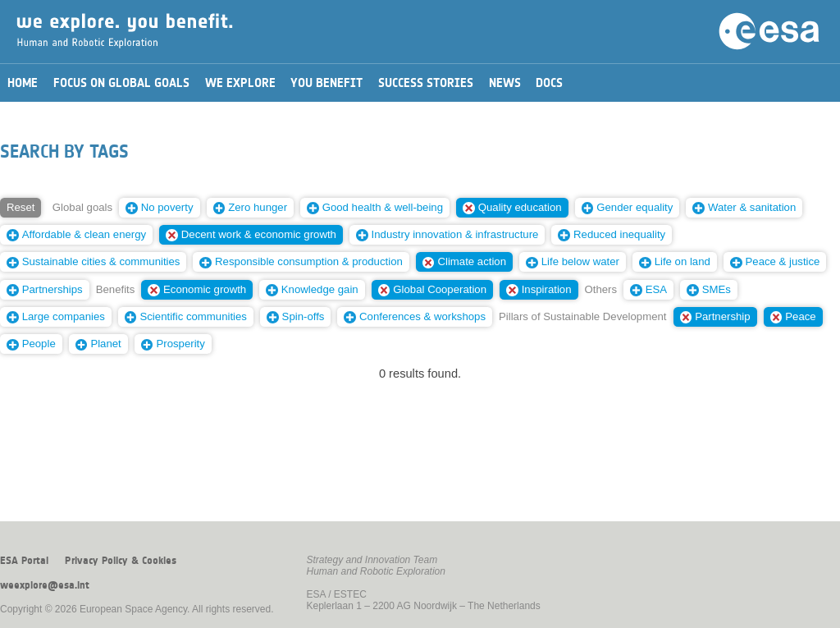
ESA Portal (24, 561)
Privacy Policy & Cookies (121, 561)
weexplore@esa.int (45, 585)
